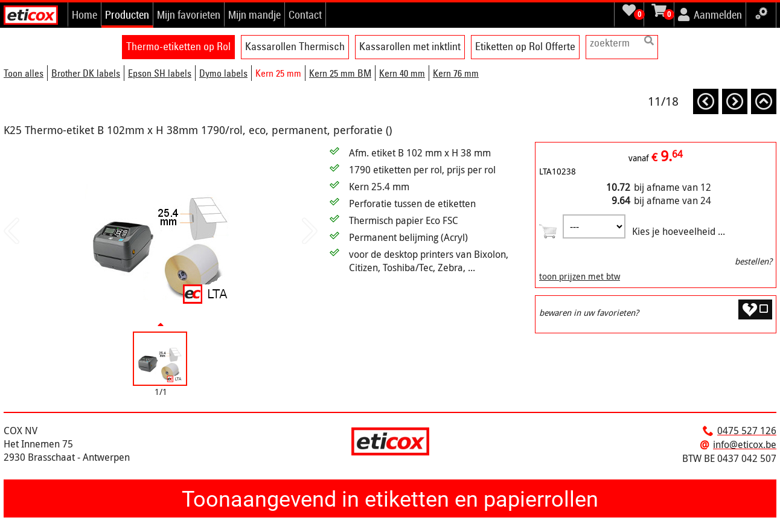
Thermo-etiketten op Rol (178, 46)
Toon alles (24, 73)
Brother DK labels (86, 73)
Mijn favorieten (189, 14)
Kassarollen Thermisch (295, 46)
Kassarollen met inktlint (410, 46)
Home (85, 14)
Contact (305, 14)
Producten (127, 14)
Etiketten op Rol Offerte (525, 46)
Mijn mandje (254, 14)
